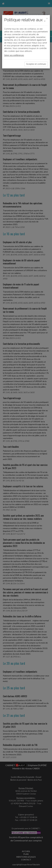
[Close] (47, 19)
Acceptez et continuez (36, 64)
